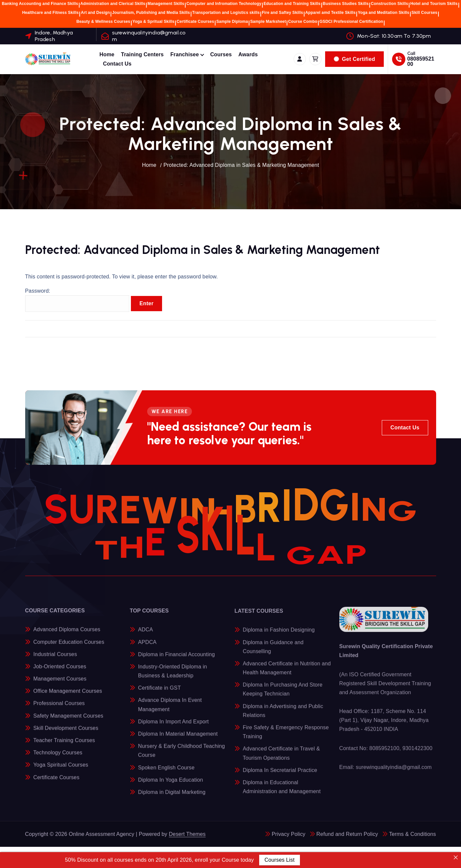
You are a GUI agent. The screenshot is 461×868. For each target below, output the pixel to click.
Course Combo (303, 22)
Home (107, 54)
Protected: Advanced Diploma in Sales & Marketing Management (241, 165)
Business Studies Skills (346, 4)
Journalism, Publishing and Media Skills (151, 13)
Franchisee (185, 54)
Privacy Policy (289, 834)
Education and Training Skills (292, 4)
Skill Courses (425, 13)
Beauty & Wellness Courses (103, 22)
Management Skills (166, 4)
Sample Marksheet (268, 22)
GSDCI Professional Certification (351, 22)
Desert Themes (187, 834)
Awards (248, 54)
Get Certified (354, 59)
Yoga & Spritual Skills (154, 22)
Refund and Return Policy (347, 834)
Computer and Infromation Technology (224, 4)
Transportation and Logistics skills (226, 13)
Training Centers (142, 54)
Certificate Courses (195, 22)
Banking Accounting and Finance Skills (40, 4)
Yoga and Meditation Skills (384, 13)
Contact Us (117, 64)
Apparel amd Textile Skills (330, 13)
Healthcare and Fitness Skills (51, 13)
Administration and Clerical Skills (113, 4)
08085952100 (421, 61)
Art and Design (95, 13)
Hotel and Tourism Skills (434, 4)
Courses (221, 54)
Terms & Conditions (413, 834)
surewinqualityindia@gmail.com (149, 36)
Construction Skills (389, 4)
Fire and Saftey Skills (282, 13)
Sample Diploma (232, 22)
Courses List (279, 860)
